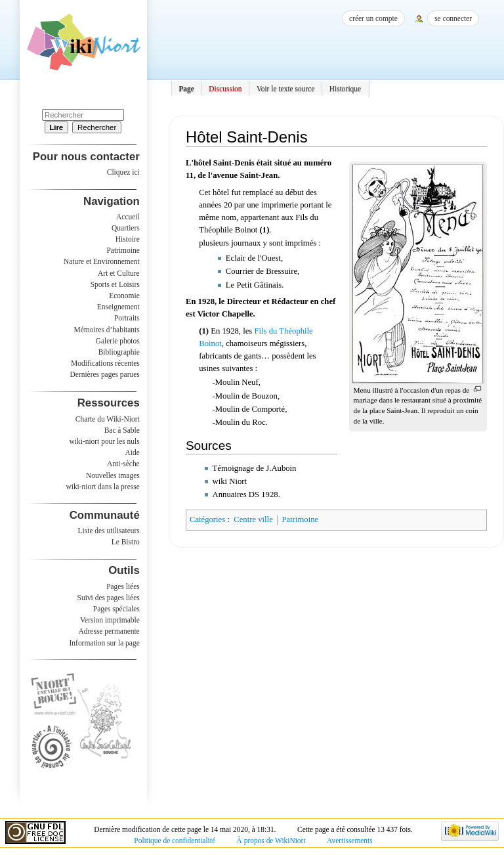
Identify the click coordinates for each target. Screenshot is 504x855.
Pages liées (123, 586)
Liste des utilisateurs (109, 531)
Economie (124, 296)
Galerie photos (118, 341)
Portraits (127, 318)
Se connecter (453, 18)
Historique (345, 89)
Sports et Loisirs (115, 284)
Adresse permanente (109, 631)
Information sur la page (105, 643)
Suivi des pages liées (109, 598)
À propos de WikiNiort (271, 841)
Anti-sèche (123, 464)
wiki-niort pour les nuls (105, 441)
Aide (132, 452)
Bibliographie (119, 352)
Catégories (207, 519)
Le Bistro (126, 542)
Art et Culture (119, 273)
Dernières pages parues (105, 374)
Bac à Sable (122, 430)
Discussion (225, 89)
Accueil (128, 217)
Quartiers (126, 228)
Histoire (128, 239)
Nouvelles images (113, 475)
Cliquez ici (123, 172)
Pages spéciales (116, 609)
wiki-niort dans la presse (102, 487)
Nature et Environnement (102, 261)
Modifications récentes (105, 363)
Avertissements (350, 841)
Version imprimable (110, 620)
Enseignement (118, 307)
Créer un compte (373, 18)
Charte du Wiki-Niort (108, 419)
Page (186, 89)
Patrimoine (300, 519)
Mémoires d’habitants (107, 330)
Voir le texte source (286, 89)
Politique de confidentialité (175, 841)
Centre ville (253, 519)
